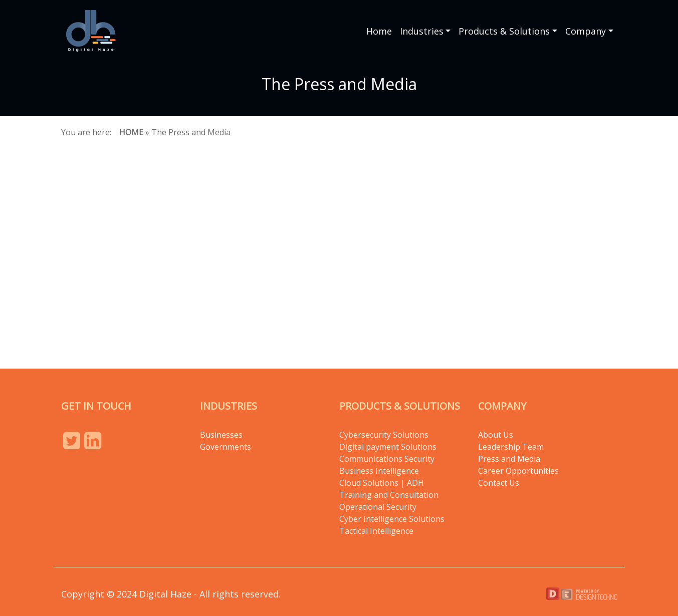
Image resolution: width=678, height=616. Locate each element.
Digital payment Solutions (389, 447)
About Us (496, 435)
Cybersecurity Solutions (384, 435)
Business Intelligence (379, 471)
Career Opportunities (518, 471)
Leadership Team (511, 447)
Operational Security (378, 507)
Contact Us (499, 483)
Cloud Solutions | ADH (382, 483)
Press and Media (509, 459)
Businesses (221, 435)
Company (586, 31)
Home (379, 31)
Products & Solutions (504, 31)
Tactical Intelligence (376, 531)
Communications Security (387, 459)
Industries (422, 31)
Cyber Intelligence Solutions (392, 519)
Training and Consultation (389, 495)
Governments (225, 447)
